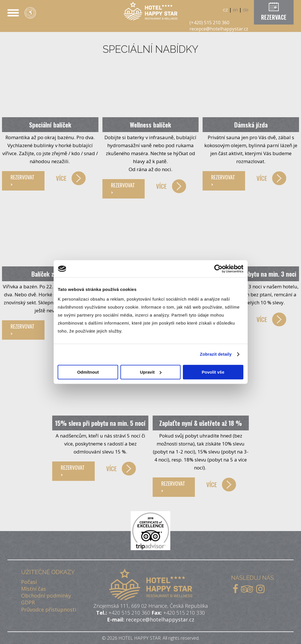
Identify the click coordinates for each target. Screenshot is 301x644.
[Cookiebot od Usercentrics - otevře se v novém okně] (218, 269)
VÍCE (61, 178)
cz (225, 10)
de (246, 10)
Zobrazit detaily (216, 354)
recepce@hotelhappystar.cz (219, 29)
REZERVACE (274, 17)
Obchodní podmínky (46, 596)
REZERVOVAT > (23, 181)
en (235, 10)
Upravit (151, 372)
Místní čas (34, 589)
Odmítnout (88, 372)
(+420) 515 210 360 (209, 23)
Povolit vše (213, 372)
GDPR (28, 602)
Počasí (29, 582)
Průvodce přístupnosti (49, 609)
